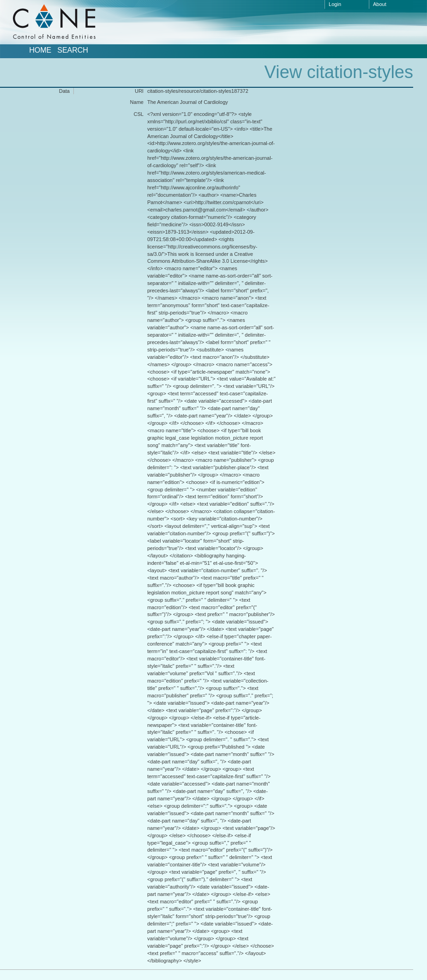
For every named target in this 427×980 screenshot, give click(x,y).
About (380, 4)
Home (40, 50)
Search (73, 50)
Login (335, 4)
